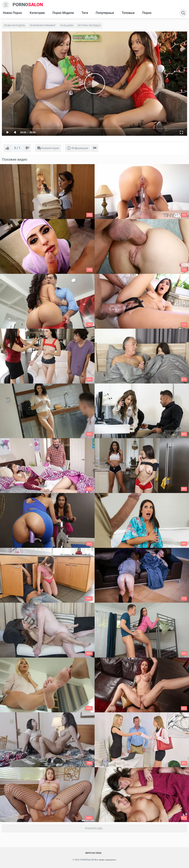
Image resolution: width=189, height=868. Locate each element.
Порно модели (63, 13)
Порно (147, 13)
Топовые (128, 13)
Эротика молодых (89, 25)
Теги (85, 13)
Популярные (105, 13)
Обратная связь (93, 853)
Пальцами (67, 25)
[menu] (6, 5)
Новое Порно (12, 13)
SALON (28, 5)
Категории (37, 13)
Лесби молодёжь (15, 25)
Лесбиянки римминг (43, 25)
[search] (183, 13)
